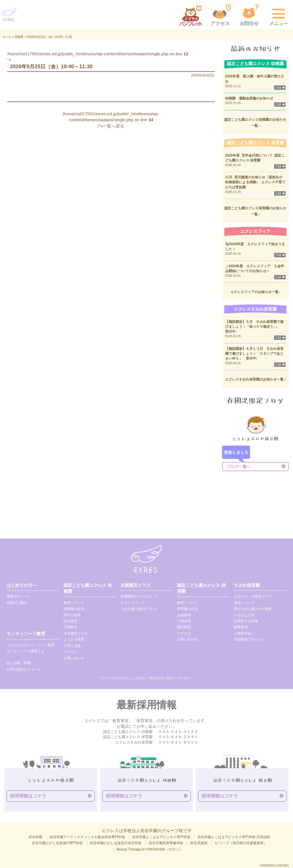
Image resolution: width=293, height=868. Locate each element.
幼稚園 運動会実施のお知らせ (249, 98)
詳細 (280, 87)
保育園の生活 (187, 609)
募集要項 (241, 627)
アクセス (70, 652)
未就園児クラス (76, 633)
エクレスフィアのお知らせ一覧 (255, 292)
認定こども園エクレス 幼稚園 (88, 588)
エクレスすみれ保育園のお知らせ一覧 (255, 379)
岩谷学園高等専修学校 (166, 843)
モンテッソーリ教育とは (25, 651)
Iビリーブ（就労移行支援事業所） (241, 843)
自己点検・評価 (19, 663)
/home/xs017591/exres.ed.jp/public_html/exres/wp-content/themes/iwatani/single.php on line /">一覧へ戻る (111, 120)
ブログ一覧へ (239, 467)
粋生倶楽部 (199, 843)
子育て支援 (72, 646)
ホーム (7, 37)
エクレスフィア (132, 603)
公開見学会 (243, 633)
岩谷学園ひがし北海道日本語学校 (116, 843)
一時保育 (184, 621)
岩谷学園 (35, 837)
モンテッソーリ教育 (26, 634)
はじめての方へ (22, 585)
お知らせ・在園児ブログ (253, 596)
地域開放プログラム (250, 639)
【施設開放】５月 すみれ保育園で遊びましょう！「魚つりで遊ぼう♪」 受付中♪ (257, 327)
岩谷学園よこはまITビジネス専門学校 (161, 837)
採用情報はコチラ (28, 796)
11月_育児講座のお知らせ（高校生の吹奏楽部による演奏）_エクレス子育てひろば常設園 (255, 182)
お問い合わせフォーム (24, 669)
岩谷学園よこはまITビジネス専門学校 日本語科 (234, 837)
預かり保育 (72, 615)
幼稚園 (19, 37)
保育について (244, 603)
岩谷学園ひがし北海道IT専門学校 (57, 843)
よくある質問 (74, 639)
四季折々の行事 (246, 621)
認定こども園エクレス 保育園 (201, 588)
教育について (74, 603)
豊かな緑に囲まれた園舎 (253, 609)
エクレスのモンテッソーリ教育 (31, 645)
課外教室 (70, 621)
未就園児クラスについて (139, 596)
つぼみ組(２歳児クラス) (139, 609)
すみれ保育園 (247, 585)
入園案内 (70, 627)
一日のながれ (244, 615)
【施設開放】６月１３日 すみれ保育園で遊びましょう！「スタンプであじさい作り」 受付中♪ (254, 354)
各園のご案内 (17, 603)
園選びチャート (19, 596)
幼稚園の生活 (74, 609)
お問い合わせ (74, 658)
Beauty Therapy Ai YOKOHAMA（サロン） (149, 849)
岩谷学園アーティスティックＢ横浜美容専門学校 (87, 837)
